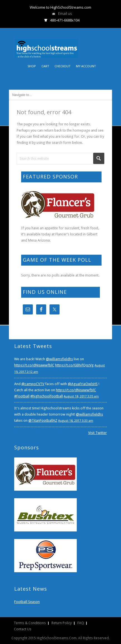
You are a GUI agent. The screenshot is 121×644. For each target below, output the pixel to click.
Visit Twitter (97, 433)
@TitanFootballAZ (43, 420)
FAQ (81, 623)
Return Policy (62, 623)
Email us (65, 13)
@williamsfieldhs (59, 359)
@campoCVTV (33, 384)
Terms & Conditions (30, 623)
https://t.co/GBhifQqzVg (74, 365)
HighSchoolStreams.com (46, 45)
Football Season (27, 602)
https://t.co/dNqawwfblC (34, 365)
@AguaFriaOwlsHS (83, 384)
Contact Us (23, 629)
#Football (22, 396)
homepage (81, 130)
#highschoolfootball (47, 396)
